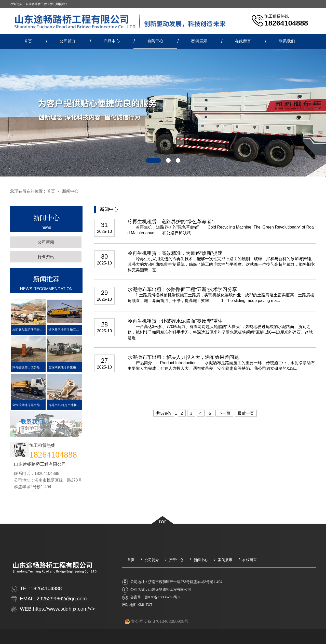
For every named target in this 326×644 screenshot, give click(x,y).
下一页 (224, 413)
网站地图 (129, 605)
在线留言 (243, 41)
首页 (28, 41)
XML (141, 605)
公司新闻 (46, 242)
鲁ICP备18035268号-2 (162, 597)
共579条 (164, 413)
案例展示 (199, 41)
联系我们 (287, 41)
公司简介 (68, 41)
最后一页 (246, 413)
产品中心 (112, 41)
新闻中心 (155, 41)
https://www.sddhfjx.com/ (61, 609)
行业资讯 (46, 257)
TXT (149, 605)
